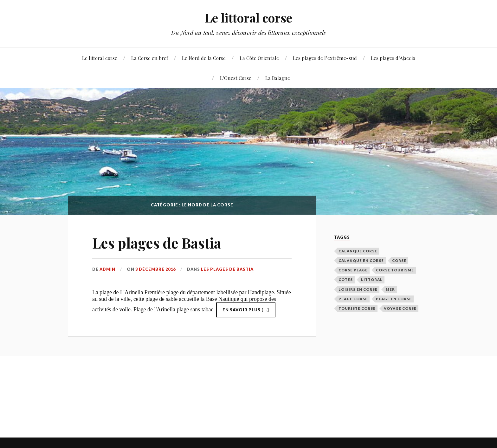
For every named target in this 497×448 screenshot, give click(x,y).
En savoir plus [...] (246, 310)
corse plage (353, 270)
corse (399, 260)
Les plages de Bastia (157, 243)
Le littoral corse (248, 18)
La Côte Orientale (259, 58)
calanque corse (358, 251)
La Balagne (278, 78)
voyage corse (400, 308)
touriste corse (357, 308)
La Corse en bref (150, 58)
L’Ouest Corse (236, 78)
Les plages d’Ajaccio (393, 58)
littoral (372, 279)
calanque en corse (361, 260)
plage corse (353, 299)
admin (107, 269)
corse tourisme (395, 270)
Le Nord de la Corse (204, 58)
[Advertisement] (183, 396)
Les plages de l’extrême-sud (325, 58)
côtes (346, 279)
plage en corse (394, 299)
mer (390, 289)
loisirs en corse (358, 289)
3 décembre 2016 (155, 269)
